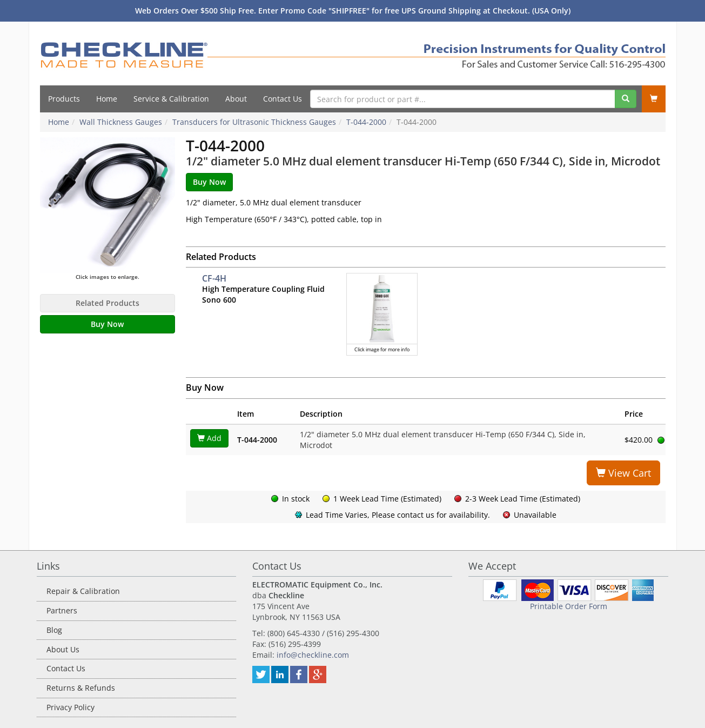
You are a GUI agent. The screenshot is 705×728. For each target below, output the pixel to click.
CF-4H (214, 278)
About (236, 99)
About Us (63, 649)
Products (64, 99)
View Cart (623, 473)
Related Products (108, 303)
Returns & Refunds (81, 688)
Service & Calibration (171, 99)
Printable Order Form (569, 606)
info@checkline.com (313, 655)
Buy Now (107, 324)
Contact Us (283, 99)
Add (209, 438)
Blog (54, 630)
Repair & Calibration (83, 591)
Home (107, 99)
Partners (62, 610)
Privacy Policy (70, 707)
